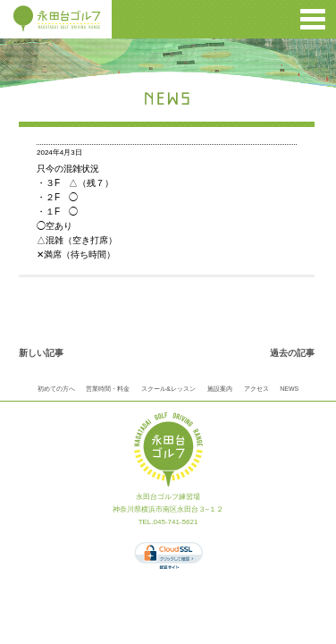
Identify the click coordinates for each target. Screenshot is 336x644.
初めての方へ (56, 389)
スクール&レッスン (168, 389)
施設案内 (220, 389)
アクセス (256, 389)
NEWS (289, 389)
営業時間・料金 (108, 389)
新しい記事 (41, 353)
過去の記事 (292, 353)
